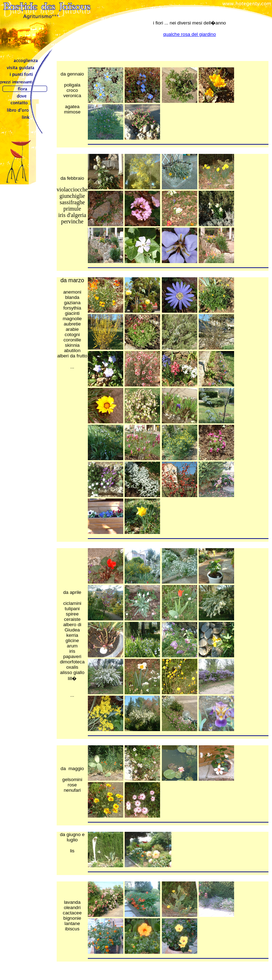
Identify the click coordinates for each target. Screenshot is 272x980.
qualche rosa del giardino (190, 34)
